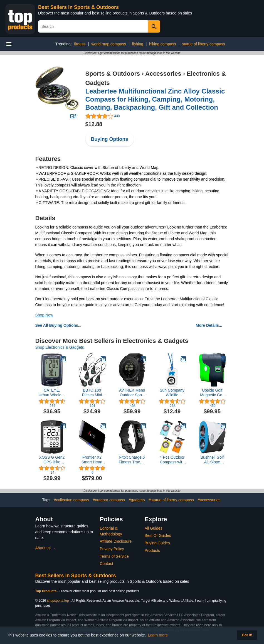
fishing (137, 44)
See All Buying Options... (58, 325)
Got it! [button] (247, 635)
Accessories (163, 74)
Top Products (46, 591)
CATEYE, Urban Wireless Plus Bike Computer (52, 393)
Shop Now (44, 315)
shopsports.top (58, 601)
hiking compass (163, 44)
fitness (80, 44)
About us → (45, 548)
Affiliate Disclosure (116, 541)
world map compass (109, 44)
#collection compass (71, 500)
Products (152, 550)
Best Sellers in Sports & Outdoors (78, 7)
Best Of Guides (158, 535)
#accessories (209, 500)
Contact (107, 564)
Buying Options (110, 139)
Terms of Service (114, 556)
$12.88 (94, 124)
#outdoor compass (109, 500)
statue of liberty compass (203, 44)
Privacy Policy (112, 549)
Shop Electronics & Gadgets (60, 347)
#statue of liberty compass (171, 500)
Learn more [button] (158, 635)
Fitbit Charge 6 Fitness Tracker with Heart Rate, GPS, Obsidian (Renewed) (132, 460)
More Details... (209, 325)
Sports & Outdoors (113, 74)
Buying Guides (157, 543)
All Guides (154, 528)
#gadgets (137, 500)
